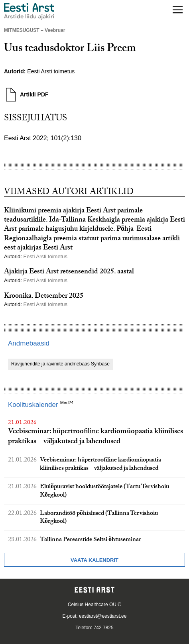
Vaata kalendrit (94, 560)
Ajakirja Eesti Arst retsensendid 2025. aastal (69, 272)
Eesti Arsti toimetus (51, 71)
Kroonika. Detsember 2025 (44, 297)
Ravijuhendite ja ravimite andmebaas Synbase (60, 364)
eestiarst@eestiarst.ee (103, 616)
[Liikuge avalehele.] (29, 11)
